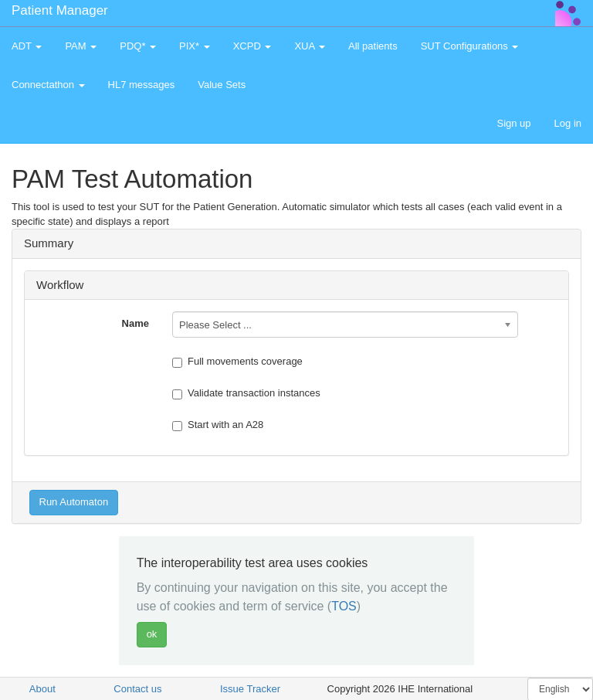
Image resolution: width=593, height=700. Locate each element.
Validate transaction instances (246, 393)
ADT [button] (27, 46)
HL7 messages (142, 85)
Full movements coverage (237, 362)
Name (136, 323)
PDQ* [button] (138, 46)
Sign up (513, 123)
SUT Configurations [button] (470, 46)
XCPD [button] (252, 46)
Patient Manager (60, 10)
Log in (568, 123)
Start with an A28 (218, 425)
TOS (344, 606)
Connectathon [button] (48, 85)
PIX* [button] (195, 46)
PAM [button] (81, 46)
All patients (373, 46)
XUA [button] (310, 46)
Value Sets (222, 85)
